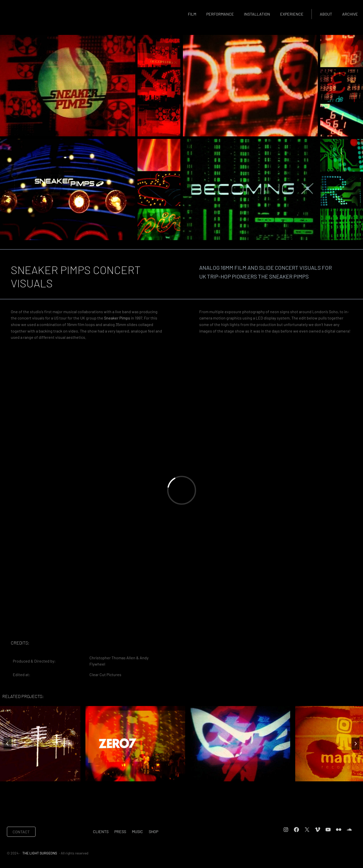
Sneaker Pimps (117, 318)
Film (192, 14)
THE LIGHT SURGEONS (40, 853)
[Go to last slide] (8, 744)
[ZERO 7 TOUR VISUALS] (77, 744)
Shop (153, 831)
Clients (101, 831)
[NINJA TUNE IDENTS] (182, 744)
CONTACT (21, 832)
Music (137, 831)
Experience (292, 14)
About (326, 14)
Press (120, 831)
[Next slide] (355, 744)
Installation (257, 14)
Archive (350, 14)
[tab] (164, 786)
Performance (220, 14)
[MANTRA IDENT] (286, 744)
